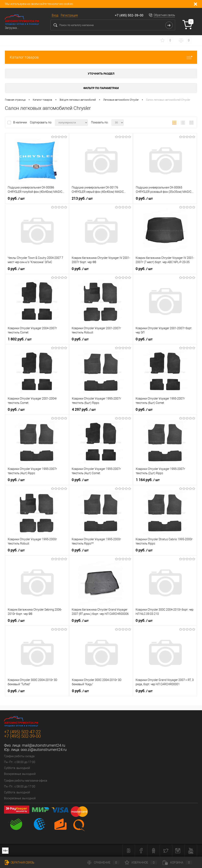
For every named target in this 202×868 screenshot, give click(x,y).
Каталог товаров (101, 57)
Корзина (177, 863)
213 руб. (82, 198)
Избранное (141, 863)
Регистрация (69, 15)
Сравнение (103, 863)
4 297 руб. (84, 409)
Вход (55, 15)
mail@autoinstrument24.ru (44, 745)
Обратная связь (164, 15)
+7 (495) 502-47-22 (22, 732)
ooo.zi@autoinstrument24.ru (44, 750)
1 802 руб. (20, 339)
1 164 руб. (148, 480)
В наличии (20, 122)
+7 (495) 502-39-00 (129, 15)
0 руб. (16, 198)
